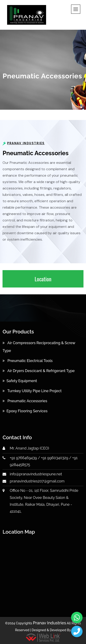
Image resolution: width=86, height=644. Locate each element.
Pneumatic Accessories (25, 401)
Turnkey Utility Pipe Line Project (32, 391)
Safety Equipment (20, 381)
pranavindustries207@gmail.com (37, 481)
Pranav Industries (50, 623)
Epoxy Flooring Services (25, 411)
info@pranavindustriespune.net (36, 474)
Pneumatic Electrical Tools (28, 361)
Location (43, 279)
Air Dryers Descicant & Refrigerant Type (39, 371)
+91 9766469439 (23, 458)
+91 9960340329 (55, 458)
